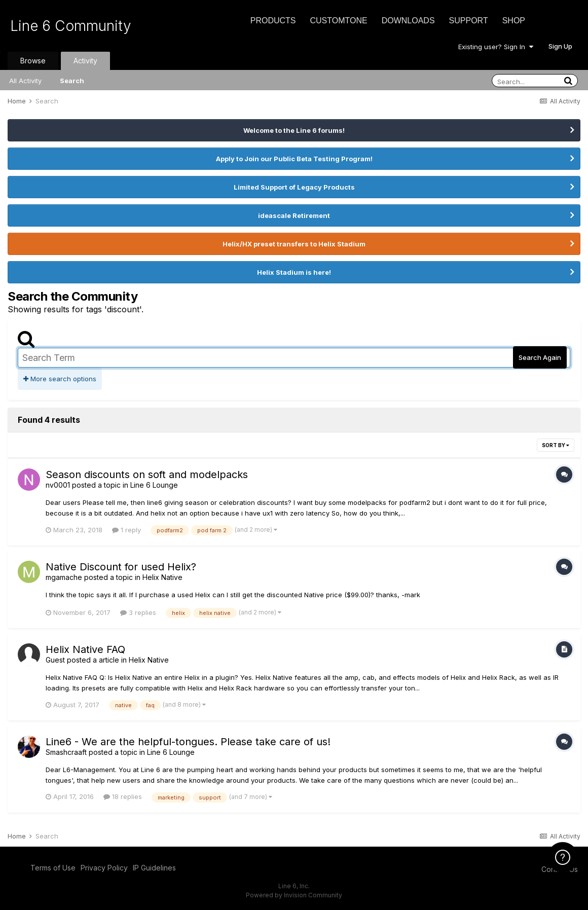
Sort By (556, 445)
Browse (33, 61)
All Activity (25, 81)
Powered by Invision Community (294, 895)
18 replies (123, 796)
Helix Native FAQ (85, 649)
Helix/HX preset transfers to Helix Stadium (294, 244)
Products (273, 21)
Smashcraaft (66, 752)
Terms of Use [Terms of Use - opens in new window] (53, 868)
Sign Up (560, 46)
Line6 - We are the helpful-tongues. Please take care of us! (188, 742)
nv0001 (58, 485)
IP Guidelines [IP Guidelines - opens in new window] (154, 868)
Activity (85, 61)
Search (72, 81)
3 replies (138, 612)
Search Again (540, 357)
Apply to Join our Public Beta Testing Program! (294, 159)
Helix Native (162, 577)
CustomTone (338, 21)
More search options (60, 379)
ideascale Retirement (294, 215)
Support (469, 21)
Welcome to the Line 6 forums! (294, 130)
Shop (514, 21)
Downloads (408, 21)
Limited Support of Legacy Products (294, 187)
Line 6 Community (71, 26)
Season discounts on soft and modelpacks (147, 475)
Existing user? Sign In (496, 47)
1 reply (126, 530)
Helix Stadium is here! (294, 272)
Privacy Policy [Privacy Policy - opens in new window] (104, 868)
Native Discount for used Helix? (121, 567)
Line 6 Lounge (154, 485)
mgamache (64, 577)
